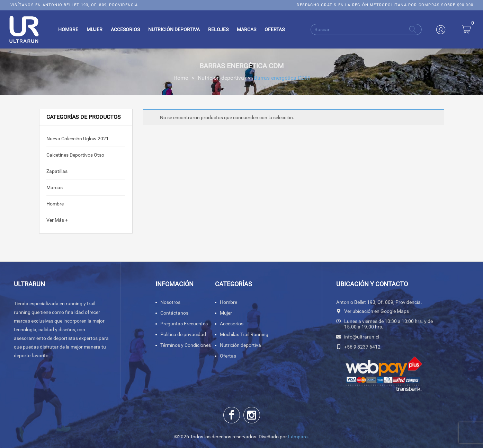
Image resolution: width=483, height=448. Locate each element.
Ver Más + (57, 220)
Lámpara (298, 437)
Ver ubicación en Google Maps (377, 311)
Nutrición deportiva (221, 78)
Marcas (55, 187)
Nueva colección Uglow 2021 (78, 139)
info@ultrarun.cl (362, 337)
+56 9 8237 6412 (362, 347)
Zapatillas (57, 171)
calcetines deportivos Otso (75, 155)
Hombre (55, 204)
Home (181, 78)
